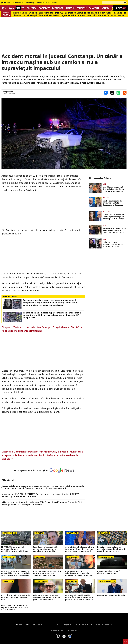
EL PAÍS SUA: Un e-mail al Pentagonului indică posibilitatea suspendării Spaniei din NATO (16, 549)
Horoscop (30, 3)
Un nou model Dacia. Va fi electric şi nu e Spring (109, 572)
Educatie (82, 8)
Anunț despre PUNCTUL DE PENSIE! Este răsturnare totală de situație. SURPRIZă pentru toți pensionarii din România (40, 495)
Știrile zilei (6, 3)
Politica (32, 8)
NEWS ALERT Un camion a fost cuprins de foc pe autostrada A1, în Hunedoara (15, 608)
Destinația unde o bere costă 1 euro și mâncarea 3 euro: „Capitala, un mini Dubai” (47, 573)
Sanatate (94, 8)
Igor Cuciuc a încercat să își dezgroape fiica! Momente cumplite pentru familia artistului (46, 549)
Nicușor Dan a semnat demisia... (112, 595)
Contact (56, 624)
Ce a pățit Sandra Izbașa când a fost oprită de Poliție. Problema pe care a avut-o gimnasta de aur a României (79, 549)
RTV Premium (18, 3)
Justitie (70, 8)
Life (104, 184)
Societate (44, 8)
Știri (105, 225)
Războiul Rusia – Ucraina (47, 3)
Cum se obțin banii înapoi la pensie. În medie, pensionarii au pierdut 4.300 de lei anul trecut (80, 597)
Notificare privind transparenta (64, 630)
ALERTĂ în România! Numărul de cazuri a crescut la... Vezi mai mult (16, 597)
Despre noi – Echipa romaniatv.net (78, 624)
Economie (58, 8)
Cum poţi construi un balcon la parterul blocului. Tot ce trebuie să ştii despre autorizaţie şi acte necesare (16, 573)
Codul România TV (104, 624)
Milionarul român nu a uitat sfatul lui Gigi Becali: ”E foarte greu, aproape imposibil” (47, 597)
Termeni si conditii (41, 624)
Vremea (106, 8)
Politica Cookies (23, 624)
